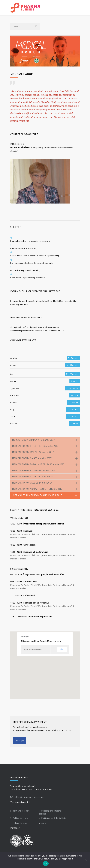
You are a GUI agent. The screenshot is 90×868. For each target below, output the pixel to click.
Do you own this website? (33, 649)
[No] (86, 860)
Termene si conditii (21, 811)
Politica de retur (20, 823)
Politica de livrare (21, 818)
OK (62, 649)
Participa (20, 740)
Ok (46, 864)
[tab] (45, 440)
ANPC (44, 823)
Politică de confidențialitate (54, 818)
